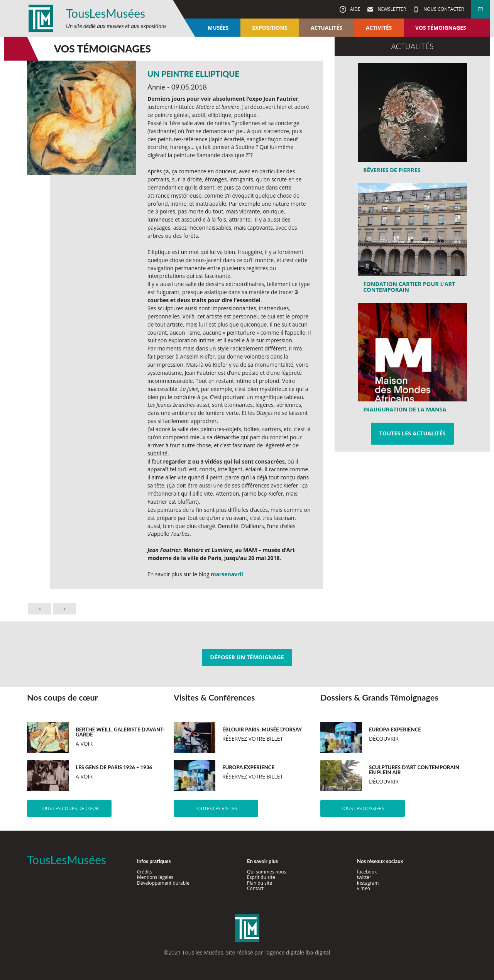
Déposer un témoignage (247, 657)
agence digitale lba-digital (298, 952)
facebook (367, 872)
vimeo (364, 888)
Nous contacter (443, 9)
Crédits (145, 872)
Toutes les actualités (412, 433)
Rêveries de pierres (392, 170)
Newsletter (391, 9)
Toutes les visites (216, 808)
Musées (218, 28)
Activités (379, 28)
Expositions (270, 28)
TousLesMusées (106, 13)
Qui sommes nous (266, 872)
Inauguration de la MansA (405, 409)
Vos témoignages (441, 28)
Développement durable (163, 883)
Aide (354, 9)
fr (480, 9)
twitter (364, 877)
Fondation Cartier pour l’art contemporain (409, 287)
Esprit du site (261, 877)
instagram (368, 883)
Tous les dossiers (362, 808)
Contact (255, 888)
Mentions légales (155, 877)
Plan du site (260, 883)
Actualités (327, 28)
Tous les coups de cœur (69, 808)
